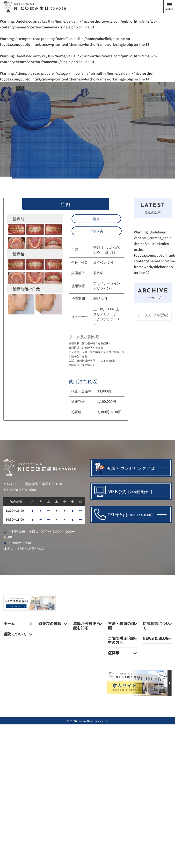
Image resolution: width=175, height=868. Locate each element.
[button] (169, 7)
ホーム (9, 623)
